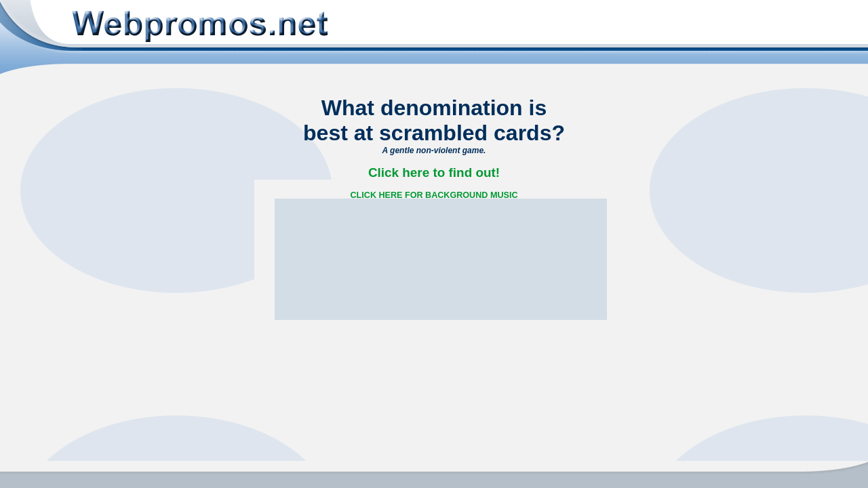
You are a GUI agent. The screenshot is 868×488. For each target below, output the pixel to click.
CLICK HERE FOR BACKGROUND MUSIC (434, 195)
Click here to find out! (434, 172)
